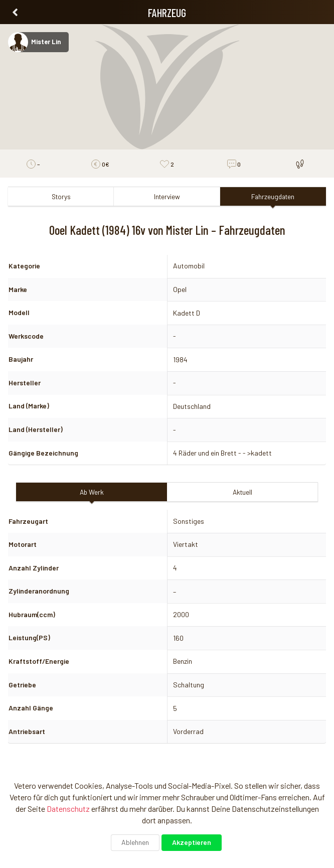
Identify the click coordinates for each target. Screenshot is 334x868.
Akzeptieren (192, 842)
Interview (167, 196)
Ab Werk (92, 492)
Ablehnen (135, 842)
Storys (61, 196)
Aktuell (242, 492)
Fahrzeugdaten (273, 196)
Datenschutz (68, 809)
